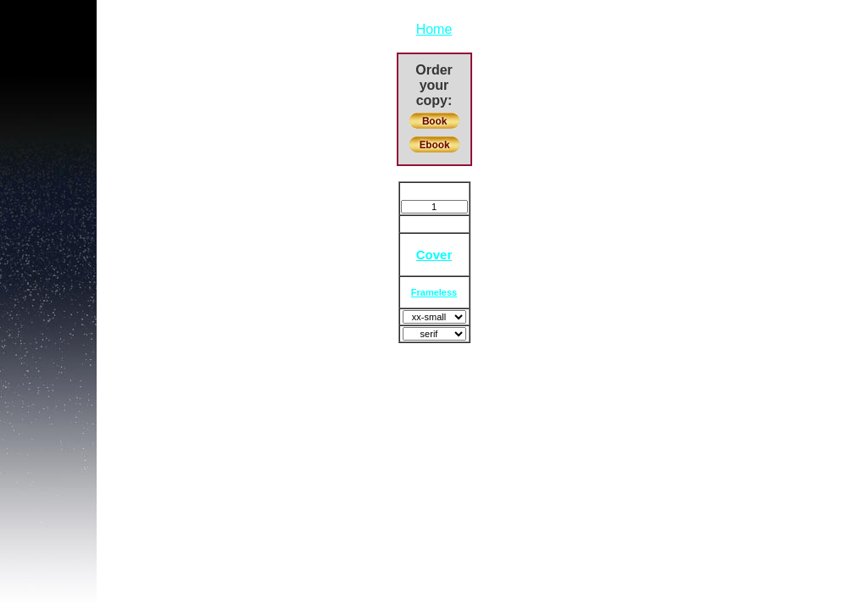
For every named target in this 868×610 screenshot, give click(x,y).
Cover (434, 255)
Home (434, 29)
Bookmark (434, 191)
